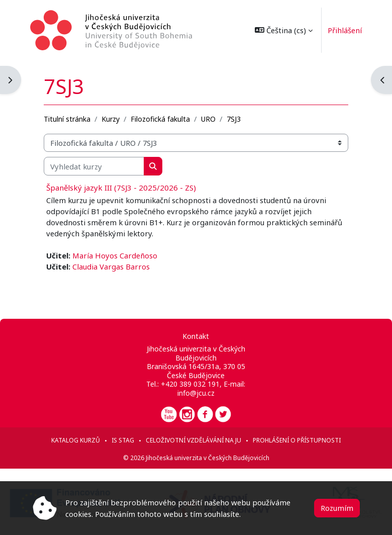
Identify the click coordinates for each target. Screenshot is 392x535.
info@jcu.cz (196, 393)
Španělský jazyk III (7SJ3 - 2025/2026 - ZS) (121, 188)
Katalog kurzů (76, 440)
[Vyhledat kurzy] (94, 166)
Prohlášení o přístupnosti (297, 440)
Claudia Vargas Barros (111, 266)
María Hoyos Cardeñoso (115, 255)
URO (208, 119)
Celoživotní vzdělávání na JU (193, 440)
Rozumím (337, 508)
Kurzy (111, 119)
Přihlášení (343, 30)
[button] (282, 30)
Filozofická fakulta (160, 119)
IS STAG (123, 440)
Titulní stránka (67, 119)
